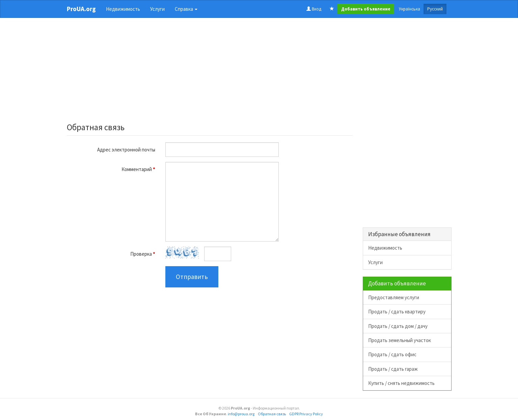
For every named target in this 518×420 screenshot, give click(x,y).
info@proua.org (241, 414)
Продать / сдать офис (392, 354)
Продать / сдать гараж (393, 369)
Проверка (143, 254)
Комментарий (138, 169)
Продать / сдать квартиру (397, 312)
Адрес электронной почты (126, 150)
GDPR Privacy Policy (306, 414)
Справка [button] (186, 9)
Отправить (192, 277)
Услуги (157, 9)
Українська (410, 9)
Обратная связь (272, 414)
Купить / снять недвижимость (401, 383)
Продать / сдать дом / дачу (398, 326)
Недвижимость (123, 9)
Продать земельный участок (400, 340)
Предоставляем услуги (394, 297)
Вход (314, 9)
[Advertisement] (210, 72)
